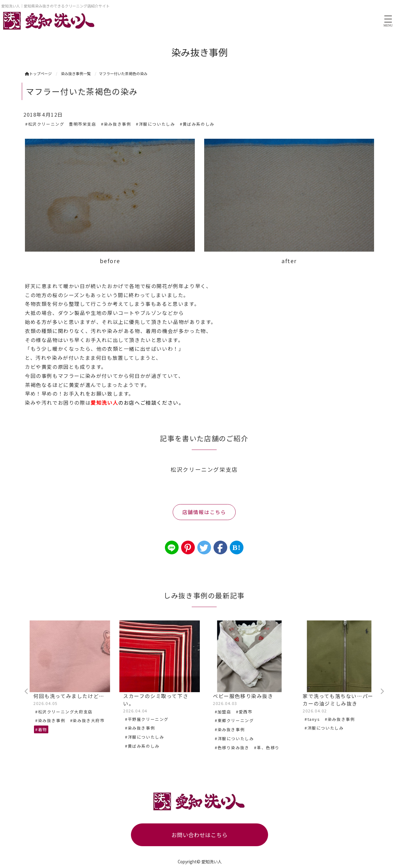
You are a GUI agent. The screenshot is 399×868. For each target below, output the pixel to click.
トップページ (38, 73)
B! (236, 547)
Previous (26, 692)
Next (382, 692)
